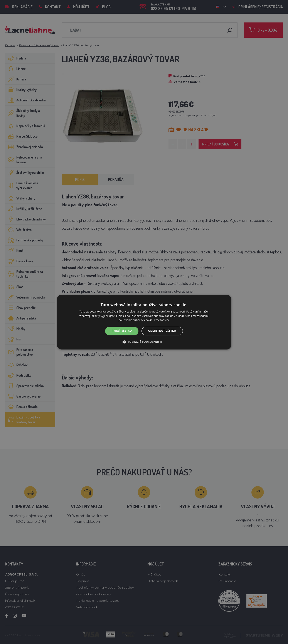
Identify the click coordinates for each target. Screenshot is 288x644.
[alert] (144, 322)
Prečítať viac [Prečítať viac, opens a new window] (162, 320)
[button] (144, 342)
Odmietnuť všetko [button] (162, 331)
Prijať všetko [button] (122, 331)
